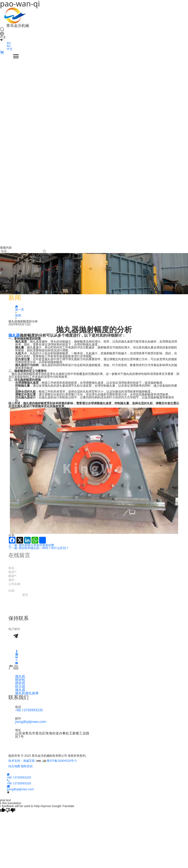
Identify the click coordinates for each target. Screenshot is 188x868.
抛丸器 (20, 690)
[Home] (15, 15)
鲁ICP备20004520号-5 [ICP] (62, 761)
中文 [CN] (10, 49)
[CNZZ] (41, 761)
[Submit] (44, 251)
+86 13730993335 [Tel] (29, 710)
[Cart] (2, 53)
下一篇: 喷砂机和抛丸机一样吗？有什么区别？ (39, 548)
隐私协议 (27, 766)
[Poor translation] (10, 810)
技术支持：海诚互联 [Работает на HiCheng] (22, 761)
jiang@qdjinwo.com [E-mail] (31, 722)
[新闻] (97, 315)
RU (9, 46)
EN (9, 43)
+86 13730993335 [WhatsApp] (19, 777)
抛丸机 (20, 676)
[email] (42, 629)
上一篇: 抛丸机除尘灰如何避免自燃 (31, 545)
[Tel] (8, 780)
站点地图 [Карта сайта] (14, 766)
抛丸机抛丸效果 (27, 693)
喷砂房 (20, 683)
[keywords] (21, 251)
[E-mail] (8, 786)
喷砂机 (20, 680)
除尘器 (20, 686)
